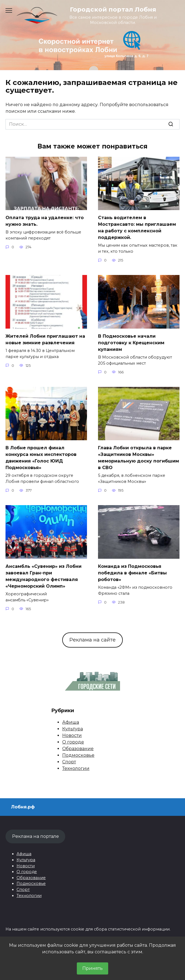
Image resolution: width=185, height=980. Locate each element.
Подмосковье (78, 755)
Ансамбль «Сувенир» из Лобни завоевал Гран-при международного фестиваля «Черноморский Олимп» (43, 576)
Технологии (76, 768)
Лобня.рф (23, 807)
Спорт (69, 762)
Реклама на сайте (92, 640)
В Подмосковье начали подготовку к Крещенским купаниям (131, 343)
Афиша (71, 722)
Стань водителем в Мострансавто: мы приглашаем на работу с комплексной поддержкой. (137, 228)
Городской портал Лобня (113, 9)
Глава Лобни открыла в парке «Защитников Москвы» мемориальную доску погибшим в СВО (138, 458)
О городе (73, 742)
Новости (72, 735)
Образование (78, 749)
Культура (73, 729)
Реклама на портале (36, 836)
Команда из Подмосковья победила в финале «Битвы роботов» (132, 573)
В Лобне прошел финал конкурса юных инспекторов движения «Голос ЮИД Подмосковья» (41, 458)
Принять (92, 968)
